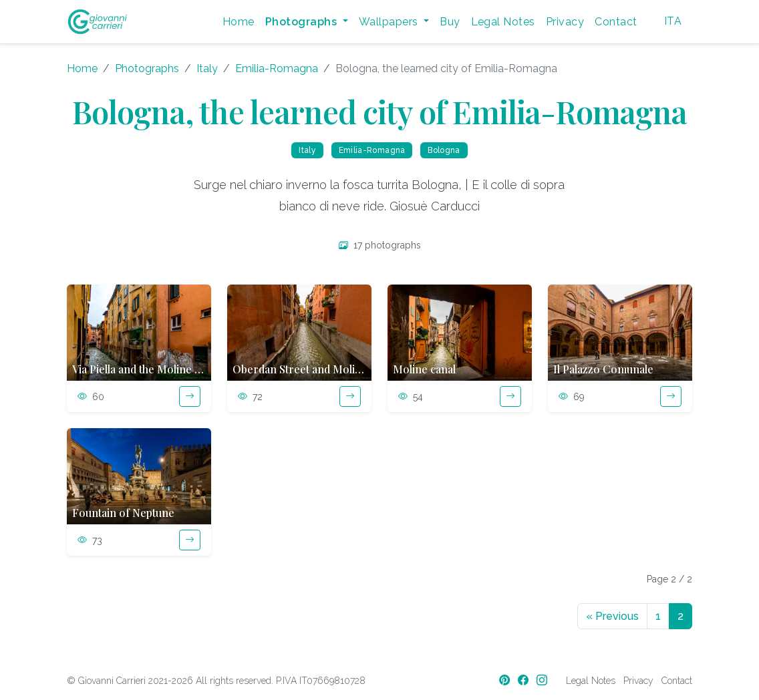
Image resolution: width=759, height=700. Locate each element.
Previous (612, 616)
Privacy (565, 22)
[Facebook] (524, 680)
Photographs (147, 68)
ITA (673, 21)
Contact (616, 22)
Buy (450, 22)
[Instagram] (543, 680)
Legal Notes (503, 22)
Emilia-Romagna (277, 68)
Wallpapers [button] (390, 22)
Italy (207, 68)
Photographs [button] (303, 22)
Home (239, 22)
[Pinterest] (506, 680)
